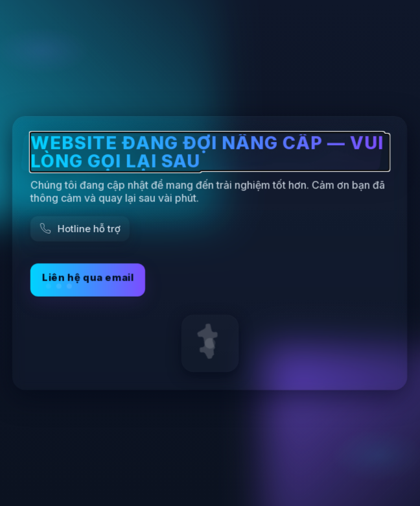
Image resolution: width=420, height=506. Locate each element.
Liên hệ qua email (88, 280)
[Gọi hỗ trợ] (80, 229)
